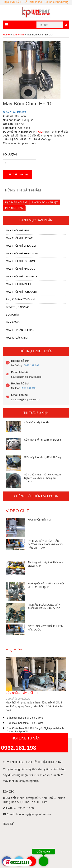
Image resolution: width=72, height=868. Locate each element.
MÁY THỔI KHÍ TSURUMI (20, 261)
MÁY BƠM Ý (13, 322)
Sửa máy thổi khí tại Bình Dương (43, 440)
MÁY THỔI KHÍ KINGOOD (21, 269)
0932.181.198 (31, 365)
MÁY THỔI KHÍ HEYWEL (20, 238)
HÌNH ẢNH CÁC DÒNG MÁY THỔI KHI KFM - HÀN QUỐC (44, 607)
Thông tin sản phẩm (22, 190)
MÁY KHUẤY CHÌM (17, 338)
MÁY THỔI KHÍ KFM (17, 230)
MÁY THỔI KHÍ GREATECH (22, 246)
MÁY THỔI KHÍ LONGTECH (22, 277)
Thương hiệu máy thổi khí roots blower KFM (45, 564)
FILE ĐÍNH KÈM (14, 208)
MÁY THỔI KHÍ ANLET (19, 284)
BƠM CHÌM (12, 315)
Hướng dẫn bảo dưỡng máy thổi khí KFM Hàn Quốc (46, 585)
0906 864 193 (28, 388)
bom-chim (18, 35)
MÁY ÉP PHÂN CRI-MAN (20, 330)
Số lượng (10, 154)
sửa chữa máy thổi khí (37, 422)
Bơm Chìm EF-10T (14, 112)
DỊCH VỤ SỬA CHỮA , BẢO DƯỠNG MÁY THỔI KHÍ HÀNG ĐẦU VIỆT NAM (45, 544)
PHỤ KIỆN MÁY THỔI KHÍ (21, 299)
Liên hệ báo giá (17, 174)
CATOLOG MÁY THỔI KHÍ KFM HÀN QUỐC (46, 628)
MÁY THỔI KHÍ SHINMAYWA (22, 253)
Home (6, 35)
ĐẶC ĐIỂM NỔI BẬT (16, 202)
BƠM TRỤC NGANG (18, 307)
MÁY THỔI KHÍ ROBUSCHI (21, 292)
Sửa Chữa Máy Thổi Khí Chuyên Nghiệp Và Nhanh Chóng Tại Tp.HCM (43, 478)
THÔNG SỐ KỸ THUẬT (45, 202)
